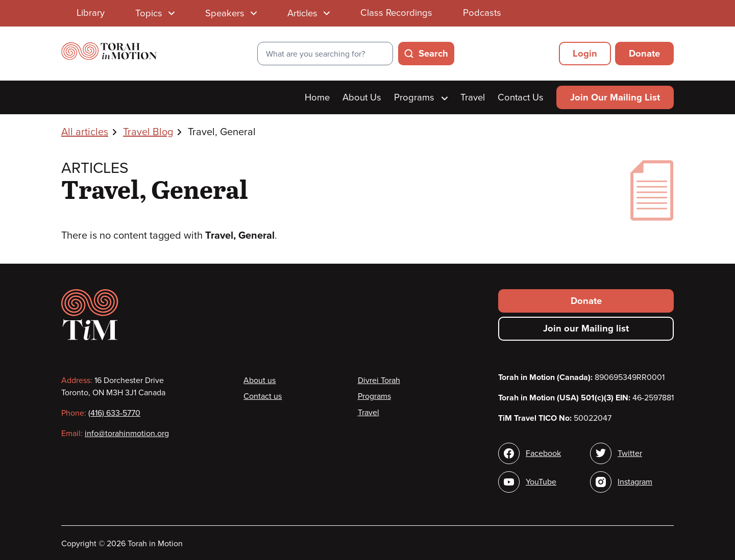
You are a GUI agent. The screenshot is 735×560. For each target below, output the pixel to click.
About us (260, 380)
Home (317, 97)
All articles (85, 132)
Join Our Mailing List (615, 97)
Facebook (543, 453)
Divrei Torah (379, 380)
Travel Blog (148, 132)
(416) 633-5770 (114, 413)
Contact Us (521, 97)
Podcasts (482, 13)
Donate (644, 54)
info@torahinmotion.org (127, 434)
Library (91, 13)
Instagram (635, 482)
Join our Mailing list (586, 328)
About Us (362, 97)
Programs (421, 97)
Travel (473, 97)
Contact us (263, 396)
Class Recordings (396, 13)
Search (433, 54)
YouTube (541, 482)
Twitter (630, 453)
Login (585, 54)
